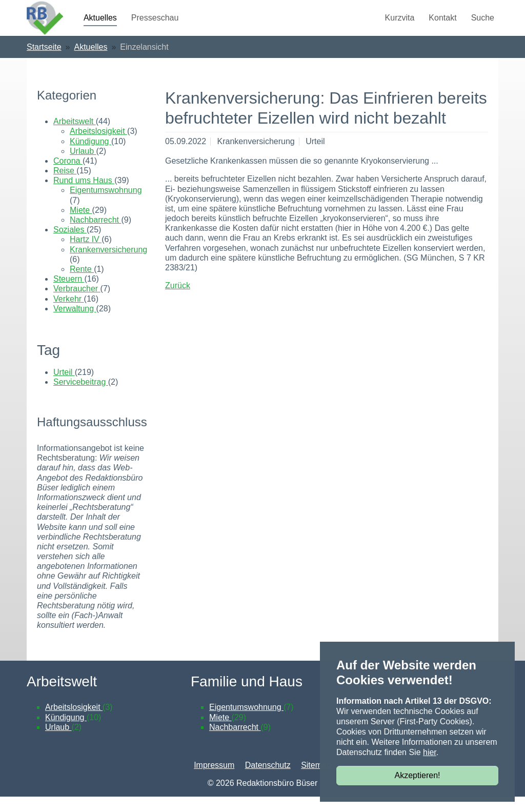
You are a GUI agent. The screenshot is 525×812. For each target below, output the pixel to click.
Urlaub (83, 166)
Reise (65, 186)
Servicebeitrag (81, 397)
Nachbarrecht (96, 235)
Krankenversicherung (108, 265)
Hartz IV (86, 255)
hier (430, 752)
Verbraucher (77, 304)
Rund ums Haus (84, 196)
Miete (81, 225)
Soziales (70, 245)
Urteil (64, 388)
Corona (68, 176)
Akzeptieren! (418, 775)
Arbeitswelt (75, 137)
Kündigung (90, 157)
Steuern (69, 294)
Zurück (178, 301)
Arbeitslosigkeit (98, 146)
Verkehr (69, 314)
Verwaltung (75, 324)
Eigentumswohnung (106, 205)
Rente (82, 284)
